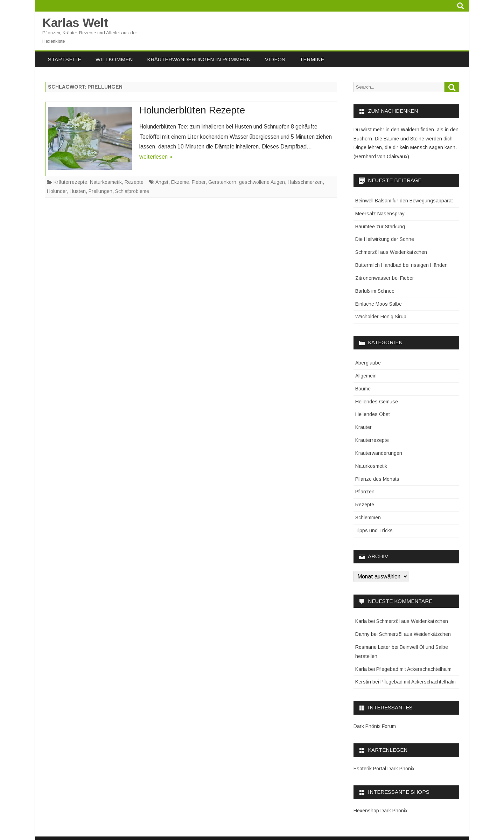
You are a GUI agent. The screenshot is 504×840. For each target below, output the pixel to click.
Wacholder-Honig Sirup (381, 317)
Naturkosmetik (106, 182)
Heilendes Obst (373, 414)
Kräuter (363, 427)
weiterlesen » (156, 157)
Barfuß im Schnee (375, 291)
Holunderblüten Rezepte (192, 110)
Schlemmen (368, 518)
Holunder (57, 191)
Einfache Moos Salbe (379, 304)
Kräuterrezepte (70, 182)
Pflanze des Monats (377, 479)
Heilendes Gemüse (377, 402)
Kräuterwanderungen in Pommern (199, 59)
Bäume (363, 389)
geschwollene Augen (262, 182)
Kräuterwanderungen (379, 453)
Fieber (199, 182)
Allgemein (366, 376)
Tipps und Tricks (374, 530)
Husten (78, 191)
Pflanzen (365, 492)
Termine (312, 59)
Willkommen (114, 59)
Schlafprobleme (132, 191)
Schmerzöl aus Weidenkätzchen (391, 252)
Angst (162, 182)
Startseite (65, 59)
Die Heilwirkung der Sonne (385, 239)
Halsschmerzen (305, 182)
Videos (275, 59)
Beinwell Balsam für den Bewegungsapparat (404, 201)
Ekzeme (180, 182)
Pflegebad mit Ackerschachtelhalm (414, 669)
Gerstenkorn (222, 182)
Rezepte (134, 182)
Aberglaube (368, 363)
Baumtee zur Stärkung (380, 227)
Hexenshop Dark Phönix (380, 811)
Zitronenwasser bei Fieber (385, 278)
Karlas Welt (75, 23)
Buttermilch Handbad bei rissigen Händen (401, 265)
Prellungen (100, 191)
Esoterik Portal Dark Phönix (384, 769)
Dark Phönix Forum (375, 726)
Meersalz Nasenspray (380, 214)
